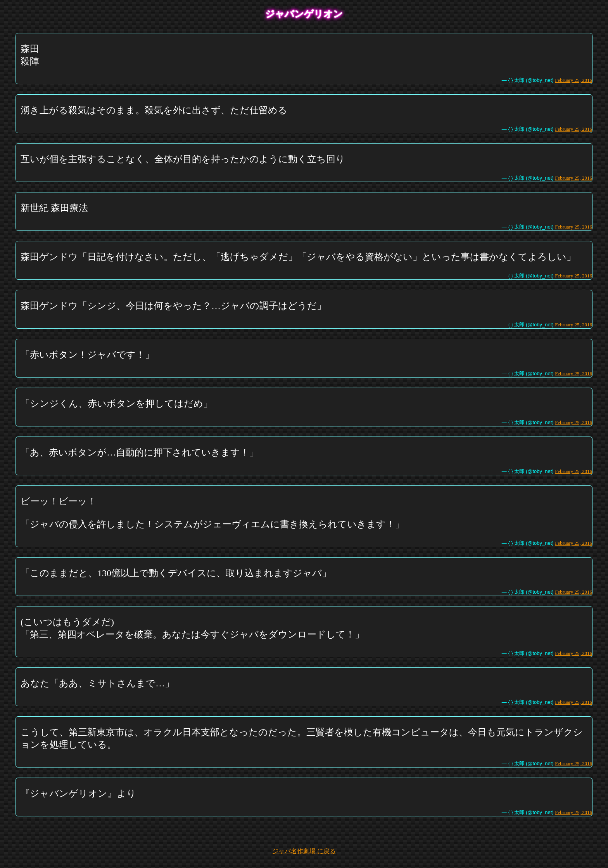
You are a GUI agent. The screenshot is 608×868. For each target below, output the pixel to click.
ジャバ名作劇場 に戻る (304, 851)
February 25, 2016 (573, 80)
